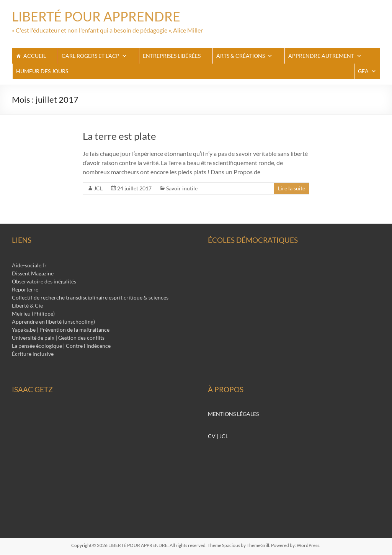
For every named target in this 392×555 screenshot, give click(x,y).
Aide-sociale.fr (29, 266)
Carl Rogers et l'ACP (94, 56)
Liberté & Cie (27, 306)
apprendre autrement (325, 56)
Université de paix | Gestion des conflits (58, 338)
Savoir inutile (182, 189)
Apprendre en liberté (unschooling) (53, 322)
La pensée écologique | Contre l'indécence (61, 346)
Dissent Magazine (33, 274)
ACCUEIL (35, 56)
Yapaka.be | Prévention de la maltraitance (61, 330)
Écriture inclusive (33, 354)
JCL (98, 189)
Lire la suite (292, 189)
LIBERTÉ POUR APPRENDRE (100, 16)
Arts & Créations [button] (244, 56)
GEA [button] (367, 72)
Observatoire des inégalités (44, 282)
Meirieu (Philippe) (33, 314)
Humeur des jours (42, 71)
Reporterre (25, 290)
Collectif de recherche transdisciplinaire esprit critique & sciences (90, 298)
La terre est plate (119, 136)
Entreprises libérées (172, 56)
